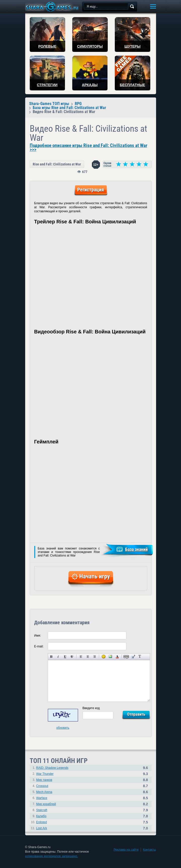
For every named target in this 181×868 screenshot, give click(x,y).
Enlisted (42, 822)
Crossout (42, 786)
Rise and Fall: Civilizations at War (57, 164)
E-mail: (39, 646)
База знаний (136, 549)
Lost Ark (42, 828)
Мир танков (44, 780)
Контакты (150, 850)
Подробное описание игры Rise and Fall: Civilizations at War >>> (88, 148)
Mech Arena (44, 792)
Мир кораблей (46, 804)
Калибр (41, 816)
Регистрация (91, 190)
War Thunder (45, 774)
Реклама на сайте (126, 850)
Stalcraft (42, 810)
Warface (42, 798)
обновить (63, 728)
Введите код (91, 708)
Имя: (38, 636)
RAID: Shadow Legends (52, 768)
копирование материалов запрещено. (52, 856)
